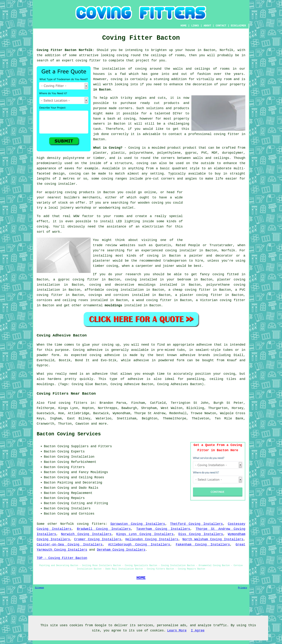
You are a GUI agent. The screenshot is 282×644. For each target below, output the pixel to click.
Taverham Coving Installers (163, 529)
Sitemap (39, 588)
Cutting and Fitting (89, 503)
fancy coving (212, 274)
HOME (184, 26)
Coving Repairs (71, 498)
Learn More (177, 631)
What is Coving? (108, 148)
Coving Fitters (71, 467)
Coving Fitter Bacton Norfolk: (65, 50)
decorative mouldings (135, 285)
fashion (204, 74)
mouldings (113, 305)
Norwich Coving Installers (86, 534)
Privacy (243, 588)
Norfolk (67, 524)
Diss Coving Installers (201, 534)
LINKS (195, 26)
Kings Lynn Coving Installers (145, 534)
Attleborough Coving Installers (139, 545)
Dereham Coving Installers (121, 550)
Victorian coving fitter (223, 300)
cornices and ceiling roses (62, 300)
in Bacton (102, 90)
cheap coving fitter (192, 290)
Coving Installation (76, 457)
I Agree (198, 631)
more (103, 424)
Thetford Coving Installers (196, 524)
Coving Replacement (75, 493)
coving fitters (91, 524)
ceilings (159, 55)
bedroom (184, 280)
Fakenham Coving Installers (203, 545)
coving (123, 55)
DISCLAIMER (238, 26)
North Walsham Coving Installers (213, 539)
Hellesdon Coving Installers (152, 539)
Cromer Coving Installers (98, 539)
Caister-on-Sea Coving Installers (70, 545)
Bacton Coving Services (69, 434)
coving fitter (88, 61)
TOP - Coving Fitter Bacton (62, 558)
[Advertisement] (215, 215)
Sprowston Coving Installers (138, 524)
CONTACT (221, 26)
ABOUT (207, 26)
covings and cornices (109, 295)
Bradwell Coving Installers (104, 529)
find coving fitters (67, 403)
